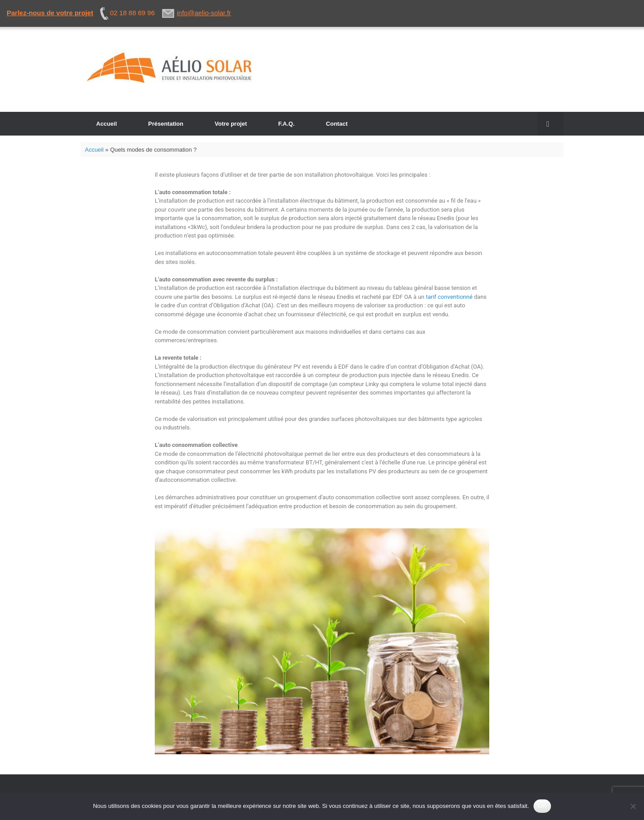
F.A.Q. (286, 124)
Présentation (166, 124)
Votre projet (231, 124)
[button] (550, 124)
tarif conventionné (449, 297)
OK (542, 806)
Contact (337, 124)
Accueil (106, 124)
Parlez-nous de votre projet (50, 13)
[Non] (633, 806)
